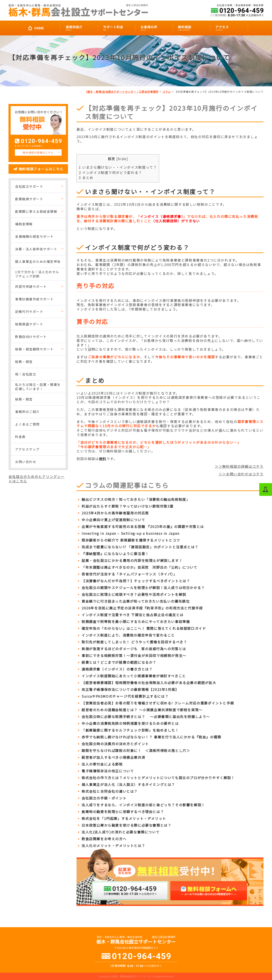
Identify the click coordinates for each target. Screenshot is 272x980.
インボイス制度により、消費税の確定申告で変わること (128, 635)
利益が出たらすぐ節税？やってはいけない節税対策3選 (127, 506)
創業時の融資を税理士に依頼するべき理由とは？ (123, 812)
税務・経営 (24, 362)
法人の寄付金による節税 (102, 764)
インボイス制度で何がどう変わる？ (110, 172)
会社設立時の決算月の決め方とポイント (115, 744)
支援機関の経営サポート (34, 236)
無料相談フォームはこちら (41, 169)
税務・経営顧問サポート (34, 349)
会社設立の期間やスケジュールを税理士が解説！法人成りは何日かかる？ (143, 588)
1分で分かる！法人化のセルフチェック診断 (37, 274)
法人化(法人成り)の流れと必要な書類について (121, 832)
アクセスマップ (27, 449)
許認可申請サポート (31, 286)
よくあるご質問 (27, 424)
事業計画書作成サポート (34, 299)
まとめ (86, 178)
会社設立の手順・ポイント (104, 798)
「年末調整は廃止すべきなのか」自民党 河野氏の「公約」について (140, 567)
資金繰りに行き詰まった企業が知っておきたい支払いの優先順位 (136, 601)
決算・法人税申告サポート (36, 249)
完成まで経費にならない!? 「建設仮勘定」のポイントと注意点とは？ (140, 547)
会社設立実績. (225, 5)
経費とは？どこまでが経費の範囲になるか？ (119, 662)
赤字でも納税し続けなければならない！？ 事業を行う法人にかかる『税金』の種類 (151, 737)
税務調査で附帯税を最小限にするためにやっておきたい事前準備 (136, 622)
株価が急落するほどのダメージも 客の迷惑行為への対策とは (134, 649)
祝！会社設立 (26, 374)
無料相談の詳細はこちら (38, 152)
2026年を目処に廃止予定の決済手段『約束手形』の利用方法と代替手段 (142, 608)
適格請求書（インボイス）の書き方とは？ (117, 669)
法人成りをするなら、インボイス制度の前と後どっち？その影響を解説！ (143, 805)
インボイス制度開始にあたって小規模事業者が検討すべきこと (134, 676)
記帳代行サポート (29, 311)
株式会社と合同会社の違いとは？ (110, 791)
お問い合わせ (26, 462)
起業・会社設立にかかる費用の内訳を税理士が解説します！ (132, 560)
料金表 (20, 437)
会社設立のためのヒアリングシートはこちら (37, 479)
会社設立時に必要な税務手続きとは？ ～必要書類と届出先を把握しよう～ (146, 717)
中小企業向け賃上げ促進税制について (113, 520)
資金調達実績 (243, 5)
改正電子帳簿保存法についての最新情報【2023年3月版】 (130, 689)
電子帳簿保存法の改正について (108, 771)
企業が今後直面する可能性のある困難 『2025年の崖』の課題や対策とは (143, 526)
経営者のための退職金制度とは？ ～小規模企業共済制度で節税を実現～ (142, 710)
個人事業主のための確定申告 (38, 261)
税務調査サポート (29, 324)
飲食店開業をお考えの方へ (104, 839)
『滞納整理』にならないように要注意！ (115, 554)
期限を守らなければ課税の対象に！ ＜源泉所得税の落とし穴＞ (136, 750)
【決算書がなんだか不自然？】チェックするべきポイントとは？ (136, 581)
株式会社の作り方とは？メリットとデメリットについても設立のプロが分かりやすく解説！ (158, 778)
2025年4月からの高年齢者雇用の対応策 (115, 513)
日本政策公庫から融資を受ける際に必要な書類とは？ (126, 825)
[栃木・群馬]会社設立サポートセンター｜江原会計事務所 (122, 92)
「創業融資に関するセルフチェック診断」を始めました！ (130, 730)
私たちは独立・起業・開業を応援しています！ (38, 387)
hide (122, 159)
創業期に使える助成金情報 (36, 211)
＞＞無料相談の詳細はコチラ (239, 466)
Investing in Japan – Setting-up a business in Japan (131, 533)
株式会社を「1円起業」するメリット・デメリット (124, 818)
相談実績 (258, 5)
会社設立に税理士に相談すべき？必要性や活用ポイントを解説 (134, 594)
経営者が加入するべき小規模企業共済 (113, 757)
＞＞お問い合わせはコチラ (241, 474)
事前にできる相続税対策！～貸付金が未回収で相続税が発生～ (134, 655)
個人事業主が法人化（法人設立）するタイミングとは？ (128, 784)
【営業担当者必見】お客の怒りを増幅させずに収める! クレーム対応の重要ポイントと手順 (158, 703)
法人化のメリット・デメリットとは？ (113, 846)
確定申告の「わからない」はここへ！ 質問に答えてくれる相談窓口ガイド (144, 628)
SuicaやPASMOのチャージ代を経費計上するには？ (125, 696)
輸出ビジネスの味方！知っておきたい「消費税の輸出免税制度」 (136, 499)
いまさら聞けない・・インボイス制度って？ (118, 167)
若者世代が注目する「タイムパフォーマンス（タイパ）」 (129, 574)
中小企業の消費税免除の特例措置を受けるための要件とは (130, 723)
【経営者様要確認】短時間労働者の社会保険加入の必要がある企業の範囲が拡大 (149, 683)
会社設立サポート (29, 186)
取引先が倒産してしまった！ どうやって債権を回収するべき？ (134, 642)
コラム (167, 92)
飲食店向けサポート (31, 337)
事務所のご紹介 (27, 412)
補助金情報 (24, 224)
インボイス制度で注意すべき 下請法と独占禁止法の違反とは (133, 615)
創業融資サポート (29, 199)
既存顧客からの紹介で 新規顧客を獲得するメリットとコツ (131, 540)
